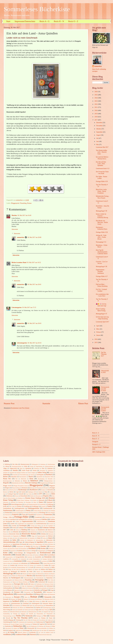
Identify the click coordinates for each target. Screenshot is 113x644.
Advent (7, 466)
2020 (96, 110)
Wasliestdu (8, 626)
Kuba (31, 555)
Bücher (11, 492)
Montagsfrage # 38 (101, 267)
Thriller (18, 616)
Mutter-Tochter (32, 574)
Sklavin (22, 608)
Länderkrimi (38, 567)
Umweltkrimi (42, 620)
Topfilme (36, 618)
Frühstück (47, 517)
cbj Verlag (11, 632)
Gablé (6, 519)
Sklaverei (15, 608)
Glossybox (6, 528)
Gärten (17, 530)
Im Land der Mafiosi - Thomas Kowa (102, 158)
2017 (96, 120)
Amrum (35, 470)
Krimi (5, 553)
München (6, 578)
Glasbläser (50, 526)
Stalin (14, 610)
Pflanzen (9, 590)
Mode (31, 572)
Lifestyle (5, 565)
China (46, 492)
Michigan (5, 572)
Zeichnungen (26, 630)
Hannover (50, 530)
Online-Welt (17, 586)
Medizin (50, 569)
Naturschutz (49, 578)
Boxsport (46, 488)
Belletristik (23, 479)
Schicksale (6, 603)
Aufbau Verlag (42, 473)
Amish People (26, 470)
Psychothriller (38, 592)
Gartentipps (30, 519)
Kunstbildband (51, 555)
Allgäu (5, 468)
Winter (21, 628)
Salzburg (37, 601)
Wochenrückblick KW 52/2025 (105, 409)
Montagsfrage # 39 (101, 211)
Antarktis (5, 473)
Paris (35, 588)
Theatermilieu (40, 614)
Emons (41, 502)
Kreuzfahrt (27, 551)
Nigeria (14, 582)
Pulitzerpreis (50, 592)
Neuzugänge (39, 580)
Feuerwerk (46, 511)
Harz (10, 532)
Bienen (25, 481)
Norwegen (17, 584)
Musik (19, 574)
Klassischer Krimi (14, 549)
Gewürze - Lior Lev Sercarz (102, 263)
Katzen (46, 544)
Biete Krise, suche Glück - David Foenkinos (101, 191)
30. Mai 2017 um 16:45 (24, 215)
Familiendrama (7, 508)
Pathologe (51, 588)
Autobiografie (40, 475)
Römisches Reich (49, 599)
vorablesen (7, 634)
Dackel (47, 494)
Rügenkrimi (6, 601)
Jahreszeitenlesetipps (9, 542)
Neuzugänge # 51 (101, 242)
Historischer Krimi (14, 534)
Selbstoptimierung (39, 605)
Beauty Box (7, 479)
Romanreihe (48, 597)
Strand (32, 610)
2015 (96, 342)
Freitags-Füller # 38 (102, 232)
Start (8, 21)
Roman (29, 203)
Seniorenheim (49, 605)
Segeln (31, 605)
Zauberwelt (18, 630)
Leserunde (36, 561)
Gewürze (33, 526)
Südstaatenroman (33, 612)
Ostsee (17, 588)
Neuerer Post (9, 403)
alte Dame (44, 630)
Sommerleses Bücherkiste (37, 9)
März (98, 329)
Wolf (5, 630)
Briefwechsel (13, 490)
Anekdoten (50, 470)
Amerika (15, 470)
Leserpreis (29, 561)
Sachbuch (16, 601)
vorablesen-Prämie (21, 635)
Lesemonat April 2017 (102, 322)
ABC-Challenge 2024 (99, 452)
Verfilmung (6, 624)
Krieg (34, 551)
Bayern (31, 477)
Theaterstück (50, 614)
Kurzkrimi (30, 557)
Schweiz (25, 605)
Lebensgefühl (15, 559)
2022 (96, 104)
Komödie (51, 549)
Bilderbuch (34, 481)
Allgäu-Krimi (13, 468)
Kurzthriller (38, 557)
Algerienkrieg (39, 466)
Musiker (25, 574)
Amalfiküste (6, 470)
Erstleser (19, 506)
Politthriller (37, 590)
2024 (96, 98)
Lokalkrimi (39, 565)
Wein (28, 626)
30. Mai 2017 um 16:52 (34, 262)
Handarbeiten (41, 530)
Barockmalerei (23, 477)
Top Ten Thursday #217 (104, 354)
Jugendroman (16, 544)
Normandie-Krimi (7, 584)
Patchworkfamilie (42, 588)
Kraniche (13, 551)
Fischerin (14, 513)
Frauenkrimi (39, 515)
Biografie (6, 483)
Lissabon (12, 565)
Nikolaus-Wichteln (23, 582)
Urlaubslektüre (30, 622)
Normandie (50, 582)
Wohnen (51, 628)
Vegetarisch (49, 622)
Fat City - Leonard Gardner (101, 290)
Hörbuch (50, 536)
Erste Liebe (12, 506)
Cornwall (21, 494)
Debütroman (9, 496)
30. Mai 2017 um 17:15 (29, 307)
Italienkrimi (30, 540)
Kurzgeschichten (20, 557)
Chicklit (40, 492)
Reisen (38, 594)
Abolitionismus (51, 464)
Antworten (15, 229)
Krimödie (19, 555)
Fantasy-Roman (38, 511)
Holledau (43, 534)
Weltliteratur (34, 626)
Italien (14, 540)
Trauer (51, 618)
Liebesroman (34, 563)
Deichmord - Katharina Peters (102, 228)
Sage (25, 601)
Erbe (25, 504)
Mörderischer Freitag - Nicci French (103, 197)
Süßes (40, 612)
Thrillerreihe (29, 616)
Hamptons (33, 530)
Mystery (47, 574)
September (100, 132)
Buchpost (43, 490)
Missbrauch (14, 572)
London (46, 565)
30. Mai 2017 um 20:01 (34, 284)
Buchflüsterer (34, 490)
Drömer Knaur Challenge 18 (24, 500)
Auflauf (51, 473)
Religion (46, 594)
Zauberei (11, 630)
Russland (33, 599)
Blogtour (7, 488)
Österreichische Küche (44, 635)
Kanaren (31, 544)
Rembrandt (52, 594)
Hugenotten (16, 536)
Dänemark (41, 500)
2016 (96, 339)
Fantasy (28, 511)
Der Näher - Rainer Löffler (102, 177)
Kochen (43, 548)
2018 (96, 117)
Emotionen (50, 502)
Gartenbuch (13, 519)
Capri (17, 492)
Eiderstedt (6, 502)
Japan (21, 542)
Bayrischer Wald (49, 477)
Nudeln (32, 584)
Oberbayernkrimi (7, 586)
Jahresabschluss (39, 540)
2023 (96, 101)
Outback (24, 588)
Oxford (30, 588)
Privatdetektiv (7, 592)
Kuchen (36, 555)
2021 (96, 107)
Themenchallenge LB (8, 616)
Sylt (51, 610)
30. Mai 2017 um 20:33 (34, 343)
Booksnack (25, 488)
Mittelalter (23, 572)
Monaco (38, 572)
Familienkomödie (48, 508)
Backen (5, 477)
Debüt (53, 494)
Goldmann (21, 528)
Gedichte (44, 519)
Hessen (41, 532)
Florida (27, 513)
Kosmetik (6, 551)
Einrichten (21, 502)
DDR (35, 494)
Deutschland (24, 496)
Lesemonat (18, 561)
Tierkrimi (52, 616)
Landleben (6, 559)
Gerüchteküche (30, 524)
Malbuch (30, 569)
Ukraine (35, 620)
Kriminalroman (45, 553)
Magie (10, 569)
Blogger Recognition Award (21, 486)
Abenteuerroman (25, 464)
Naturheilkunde (40, 578)
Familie (50, 506)
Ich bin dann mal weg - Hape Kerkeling (102, 318)
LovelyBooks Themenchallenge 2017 (19, 567)
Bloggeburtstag (44, 483)
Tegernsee (23, 614)
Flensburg (21, 513)
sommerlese (21, 237)
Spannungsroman (47, 608)
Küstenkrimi (48, 557)
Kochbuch (32, 548)
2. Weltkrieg (6, 464)
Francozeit (8, 515)
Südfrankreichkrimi (14, 612)
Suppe (37, 610)
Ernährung (50, 504)
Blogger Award (7, 486)
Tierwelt (8, 618)
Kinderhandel (20, 546)
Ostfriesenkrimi (39, 586)
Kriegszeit (50, 551)
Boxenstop (39, 488)
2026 (96, 92)
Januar (98, 335)
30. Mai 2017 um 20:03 (34, 323)
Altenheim (37, 468)
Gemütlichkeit (21, 524)
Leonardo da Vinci (8, 561)
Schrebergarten (36, 603)
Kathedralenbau (39, 544)
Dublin (35, 500)
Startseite (46, 403)
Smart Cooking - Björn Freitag (101, 310)
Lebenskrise (23, 559)
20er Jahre (15, 464)
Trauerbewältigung (8, 620)
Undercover (50, 620)
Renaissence (8, 597)
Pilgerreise (17, 590)
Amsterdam (42, 470)
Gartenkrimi (21, 519)
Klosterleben (23, 549)
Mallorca (43, 569)
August (99, 135)
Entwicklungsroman (17, 504)
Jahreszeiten (49, 540)
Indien (11, 538)
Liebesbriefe (15, 563)
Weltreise (41, 626)
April (98, 326)
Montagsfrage (8, 574)
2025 (96, 95)
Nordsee (32, 582)
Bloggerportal (15, 203)
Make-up (23, 569)
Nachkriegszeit (16, 578)
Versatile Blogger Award (17, 624)
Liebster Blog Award (48, 563)
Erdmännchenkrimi (33, 504)
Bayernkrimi (40, 477)
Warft (54, 624)
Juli (98, 138)
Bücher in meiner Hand (19, 262)
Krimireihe (7, 555)
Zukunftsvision (36, 630)
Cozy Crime (29, 494)
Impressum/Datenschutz (25, 21)
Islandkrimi (6, 540)
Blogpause (52, 486)
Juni (98, 141)
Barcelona (14, 477)
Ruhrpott (26, 599)
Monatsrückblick (48, 572)
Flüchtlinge (42, 513)
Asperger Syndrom (21, 473)
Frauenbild (31, 515)
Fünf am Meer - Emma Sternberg (102, 285)
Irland (39, 538)
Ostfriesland (50, 586)
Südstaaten (24, 612)
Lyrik (32, 567)
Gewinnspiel (23, 526)
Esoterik (43, 506)
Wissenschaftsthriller (42, 628)
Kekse (52, 544)
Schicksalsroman (15, 603)
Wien (54, 626)
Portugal (45, 590)
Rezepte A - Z (96, 444)
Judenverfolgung (29, 542)
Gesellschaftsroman (41, 524)
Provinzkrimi (27, 592)
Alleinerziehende (49, 466)
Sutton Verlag (44, 610)
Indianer (5, 538)
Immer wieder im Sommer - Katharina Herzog (102, 216)
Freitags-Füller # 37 (102, 276)
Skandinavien (7, 608)
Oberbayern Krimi (49, 584)
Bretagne (53, 488)
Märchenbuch (39, 576)
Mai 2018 (16, 569)
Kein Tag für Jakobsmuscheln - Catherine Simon (102, 252)
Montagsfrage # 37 (101, 314)
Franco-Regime (51, 513)
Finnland (7, 513)
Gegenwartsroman (27, 521)
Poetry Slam (29, 590)
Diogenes (46, 496)
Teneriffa (31, 614)
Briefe (7, 490)
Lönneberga (46, 567)
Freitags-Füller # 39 (102, 181)
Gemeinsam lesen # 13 (103, 169)
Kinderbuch (7, 546)
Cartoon (23, 492)
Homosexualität (7, 536)
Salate (31, 601)
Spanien (38, 608)
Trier (24, 620)
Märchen (29, 576)
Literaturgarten (17, 307)
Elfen (35, 502)
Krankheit (20, 551)
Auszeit (32, 475)
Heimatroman (34, 532)
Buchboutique (22, 490)
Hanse (5, 532)
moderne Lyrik (49, 632)
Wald (48, 624)
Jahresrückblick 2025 (105, 372)
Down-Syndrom (12, 498)
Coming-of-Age (12, 494)
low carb (41, 632)
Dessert (17, 496)
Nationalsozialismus (29, 578)
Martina (14, 215)
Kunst (42, 555)
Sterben (26, 610)
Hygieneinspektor (41, 536)
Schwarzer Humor (48, 603)
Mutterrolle (40, 574)
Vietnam (35, 624)
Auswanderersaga (24, 475)
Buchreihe (50, 490)
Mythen (14, 576)
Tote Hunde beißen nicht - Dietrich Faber (101, 152)
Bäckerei (5, 492)
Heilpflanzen (24, 532)
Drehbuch (20, 498)
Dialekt (32, 496)
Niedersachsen (7, 582)
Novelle (26, 584)
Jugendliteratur (7, 544)
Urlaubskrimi (21, 622)
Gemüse (13, 524)
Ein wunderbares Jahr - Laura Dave (102, 295)
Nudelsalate (39, 584)
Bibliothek (17, 481)
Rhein (26, 597)
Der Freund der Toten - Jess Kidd (102, 173)
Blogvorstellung (16, 488)
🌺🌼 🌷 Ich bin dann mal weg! (101, 305)
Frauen (24, 515)
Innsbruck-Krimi (23, 538)
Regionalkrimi (8, 594)
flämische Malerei (22, 632)
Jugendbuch (40, 542)
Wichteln (48, 626)
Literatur (32, 565)
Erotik (5, 506)
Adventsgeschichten (17, 466)
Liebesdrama (24, 563)
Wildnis (15, 628)
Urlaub (14, 622)
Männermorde (21, 576)
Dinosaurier (38, 496)
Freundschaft (38, 517)
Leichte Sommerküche (34, 559)
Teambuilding (6, 614)
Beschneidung (41, 479)
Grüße (11, 530)
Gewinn (6, 526)
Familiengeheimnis (19, 508)
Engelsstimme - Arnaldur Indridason (100, 271)
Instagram (95, 442)
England (6, 504)
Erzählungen (35, 506)
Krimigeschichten (31, 553)
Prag (52, 590)
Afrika (26, 466)
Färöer (53, 517)
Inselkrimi (32, 538)
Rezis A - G (45, 21)
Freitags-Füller (21, 517)
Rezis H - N (59, 21)
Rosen (20, 599)
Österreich (33, 635)
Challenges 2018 (32, 492)
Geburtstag (37, 519)
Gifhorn (39, 526)
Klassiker (43, 546)
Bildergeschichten (48, 481)
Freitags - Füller (8, 517)
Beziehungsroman (7, 481)
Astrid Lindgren (31, 473)
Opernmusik (30, 586)
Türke (29, 620)
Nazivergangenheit (8, 580)
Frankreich (15, 515)
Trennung (18, 620)
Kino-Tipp (36, 546)
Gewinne (14, 526)
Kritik (26, 555)
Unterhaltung (7, 622)
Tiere (45, 616)
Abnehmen (43, 464)
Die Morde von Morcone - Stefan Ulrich (102, 222)
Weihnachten (18, 626)
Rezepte (17, 597)
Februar (99, 332)
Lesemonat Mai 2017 (102, 147)
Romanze (13, 599)
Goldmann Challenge (33, 528)
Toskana (43, 618)
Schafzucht (50, 601)
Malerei (36, 569)
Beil (16, 479)
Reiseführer (30, 594)
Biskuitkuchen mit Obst (18, 483)
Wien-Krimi (8, 628)
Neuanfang (23, 203)
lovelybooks (33, 632)
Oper (23, 586)
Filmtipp (53, 511)
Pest (4, 590)
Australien (15, 475)
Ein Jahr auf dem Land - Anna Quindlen (101, 164)
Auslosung (6, 475)
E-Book (50, 500)
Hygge (33, 536)
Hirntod (5, 534)
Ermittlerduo (42, 504)
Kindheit (28, 546)
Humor (24, 536)
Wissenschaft (31, 628)
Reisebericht (21, 594)
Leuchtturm (44, 561)
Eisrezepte (28, 502)
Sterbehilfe (20, 610)
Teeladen (15, 614)
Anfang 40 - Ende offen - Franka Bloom (101, 237)
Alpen (21, 468)
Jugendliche (50, 542)
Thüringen (39, 616)
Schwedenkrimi (16, 605)
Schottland (26, 603)
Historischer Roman (29, 534)
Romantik (6, 599)
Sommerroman (30, 608)
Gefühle (17, 521)
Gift (44, 526)
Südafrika (5, 612)
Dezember (99, 123)
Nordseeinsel (42, 582)
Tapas (52, 612)
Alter (43, 468)
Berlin (31, 479)
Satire (43, 601)
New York (51, 580)
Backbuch (49, 475)
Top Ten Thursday (21, 618)
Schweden (6, 605)
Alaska (32, 466)
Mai (98, 145)
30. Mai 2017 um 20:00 (34, 237)
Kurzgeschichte (9, 557)
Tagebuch (46, 612)
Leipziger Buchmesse (48, 559)
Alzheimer (50, 468)
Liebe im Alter (7, 563)
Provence (17, 592)
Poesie (23, 590)
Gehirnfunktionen (41, 521)
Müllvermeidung (49, 576)
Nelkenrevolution (18, 580)
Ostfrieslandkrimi (8, 588)
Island (50, 538)
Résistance (40, 599)
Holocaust (51, 534)
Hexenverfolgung (49, 532)
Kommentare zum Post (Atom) (20, 408)
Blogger (51, 483)
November (100, 126)
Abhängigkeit (35, 464)
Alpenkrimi (28, 468)
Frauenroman (48, 515)
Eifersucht (13, 502)
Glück (14, 528)
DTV (41, 494)
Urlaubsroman (39, 622)
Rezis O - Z (73, 21)
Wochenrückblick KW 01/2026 (105, 389)
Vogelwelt (42, 624)
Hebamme (16, 532)
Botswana (32, 488)
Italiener (22, 540)
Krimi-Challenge (18, 553)
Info (16, 538)
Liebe (50, 561)
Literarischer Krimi (22, 565)
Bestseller (50, 479)
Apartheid (12, 473)
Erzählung (27, 506)
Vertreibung (27, 624)
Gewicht (51, 524)
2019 (96, 114)
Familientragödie (20, 511)
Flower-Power (34, 513)
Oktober (99, 129)
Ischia (44, 538)
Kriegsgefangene (41, 551)
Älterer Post (83, 403)
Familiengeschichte (33, 508)
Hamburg (24, 530)
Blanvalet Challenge (31, 483)
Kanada (24, 544)
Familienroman (8, 511)
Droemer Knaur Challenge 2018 (35, 498)
